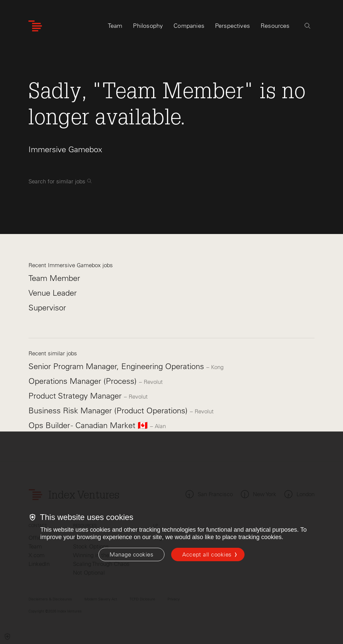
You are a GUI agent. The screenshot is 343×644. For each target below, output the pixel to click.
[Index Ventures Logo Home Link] (35, 26)
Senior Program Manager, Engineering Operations (117, 366)
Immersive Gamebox (65, 149)
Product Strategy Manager (76, 396)
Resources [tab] (275, 26)
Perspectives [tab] (232, 26)
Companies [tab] (189, 26)
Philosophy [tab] (148, 26)
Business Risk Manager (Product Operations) (109, 411)
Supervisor (47, 308)
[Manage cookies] (131, 554)
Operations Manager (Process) (84, 381)
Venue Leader (53, 293)
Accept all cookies (207, 554)
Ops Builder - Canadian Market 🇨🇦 (89, 425)
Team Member (54, 278)
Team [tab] (115, 26)
